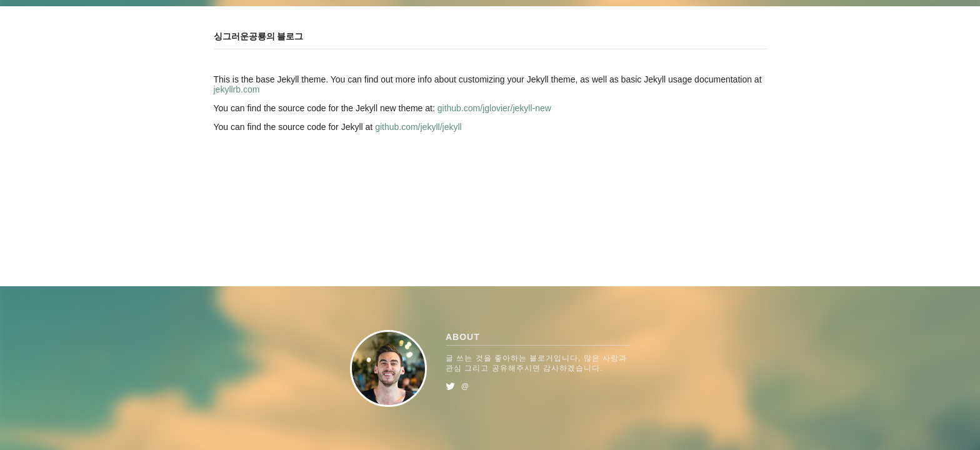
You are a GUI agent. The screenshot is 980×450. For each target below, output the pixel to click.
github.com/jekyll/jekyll (418, 127)
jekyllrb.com (237, 89)
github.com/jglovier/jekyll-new (494, 108)
